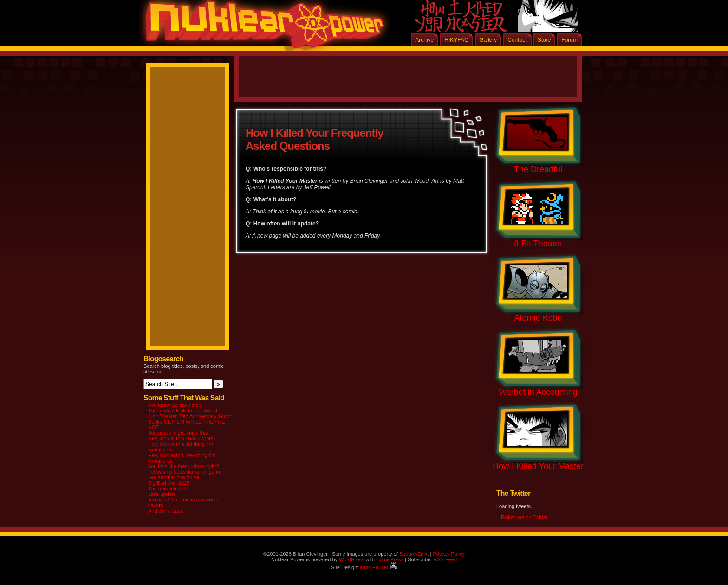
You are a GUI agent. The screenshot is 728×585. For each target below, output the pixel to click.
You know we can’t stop (175, 405)
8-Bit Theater (538, 244)
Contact (517, 40)
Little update (162, 494)
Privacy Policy (448, 554)
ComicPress (390, 559)
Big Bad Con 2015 (169, 483)
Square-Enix (413, 554)
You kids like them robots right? (183, 466)
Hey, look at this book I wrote (181, 438)
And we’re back (166, 511)
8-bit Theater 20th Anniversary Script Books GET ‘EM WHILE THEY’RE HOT (189, 422)
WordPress (351, 559)
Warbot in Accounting (538, 392)
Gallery (488, 40)
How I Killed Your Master (538, 466)
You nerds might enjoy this (178, 433)
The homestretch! (168, 489)
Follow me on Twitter (524, 517)
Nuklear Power (262, 28)
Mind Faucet (378, 567)
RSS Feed (445, 559)
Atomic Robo (538, 318)
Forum (569, 40)
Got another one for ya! (174, 477)
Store (544, 40)
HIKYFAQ (456, 40)
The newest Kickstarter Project (183, 411)
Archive (424, 40)
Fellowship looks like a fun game (185, 472)
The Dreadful (538, 169)
